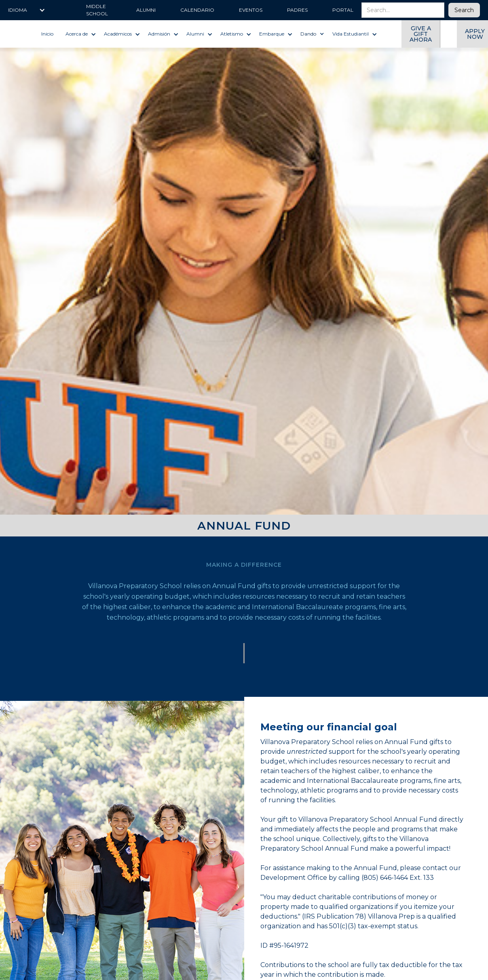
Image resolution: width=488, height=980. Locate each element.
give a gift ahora (421, 34)
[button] (27, 10)
